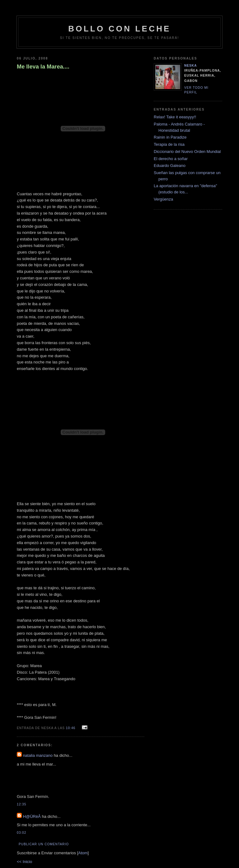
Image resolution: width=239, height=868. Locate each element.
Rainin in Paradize (170, 137)
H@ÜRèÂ (32, 816)
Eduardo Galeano (170, 166)
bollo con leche (119, 29)
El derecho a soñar (171, 159)
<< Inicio (24, 862)
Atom (83, 853)
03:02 (21, 833)
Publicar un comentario (44, 844)
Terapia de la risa (169, 144)
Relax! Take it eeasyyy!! (175, 117)
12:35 (21, 804)
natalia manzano (38, 755)
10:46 (71, 728)
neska (191, 66)
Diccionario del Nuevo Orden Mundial (187, 152)
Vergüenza (163, 199)
